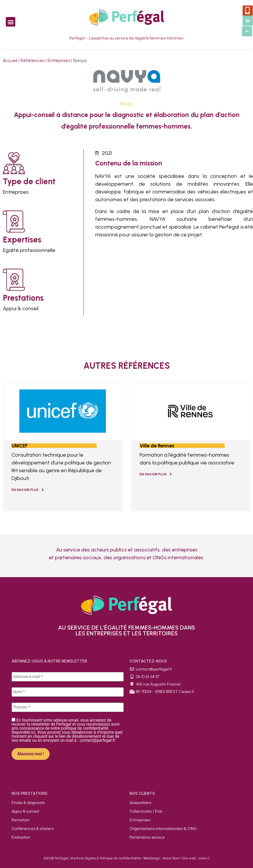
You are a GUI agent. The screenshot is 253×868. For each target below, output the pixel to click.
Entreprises (59, 60)
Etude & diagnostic (28, 803)
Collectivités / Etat (146, 811)
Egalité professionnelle (29, 250)
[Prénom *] (68, 707)
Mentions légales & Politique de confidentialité (106, 858)
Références (32, 60)
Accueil (10, 60)
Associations (140, 803)
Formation (20, 820)
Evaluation (21, 837)
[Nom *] (68, 692)
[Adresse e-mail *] (68, 677)
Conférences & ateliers (33, 829)
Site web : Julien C (196, 858)
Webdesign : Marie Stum (161, 858)
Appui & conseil (21, 308)
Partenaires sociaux (147, 837)
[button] (11, 22)
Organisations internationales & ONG (163, 829)
